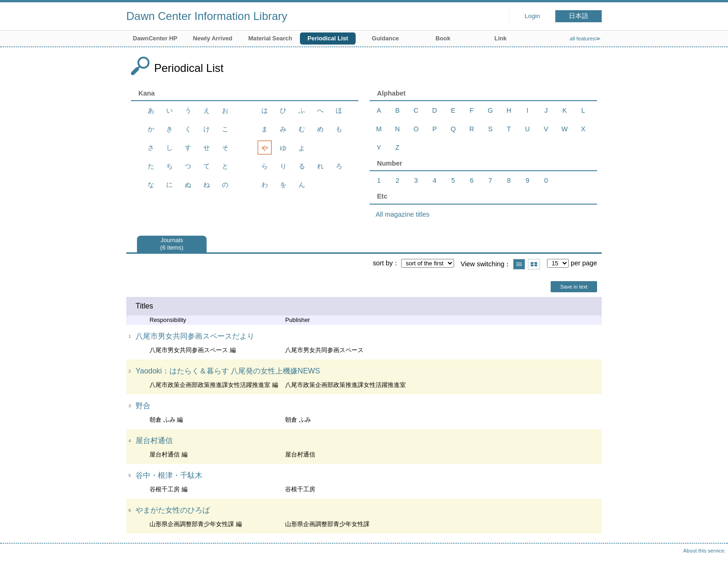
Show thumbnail (534, 264)
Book (443, 38)
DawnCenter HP (155, 38)
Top (712, 569)
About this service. (705, 551)
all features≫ (585, 39)
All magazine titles (403, 214)
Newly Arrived (213, 38)
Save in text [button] (574, 287)
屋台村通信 (154, 440)
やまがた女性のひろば (173, 510)
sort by (383, 263)
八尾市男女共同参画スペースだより (195, 336)
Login (532, 16)
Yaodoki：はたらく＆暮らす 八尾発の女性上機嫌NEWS (228, 371)
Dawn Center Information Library (207, 16)
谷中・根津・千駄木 (169, 475)
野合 (143, 406)
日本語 (578, 16)
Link (500, 38)
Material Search (270, 38)
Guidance (385, 38)
